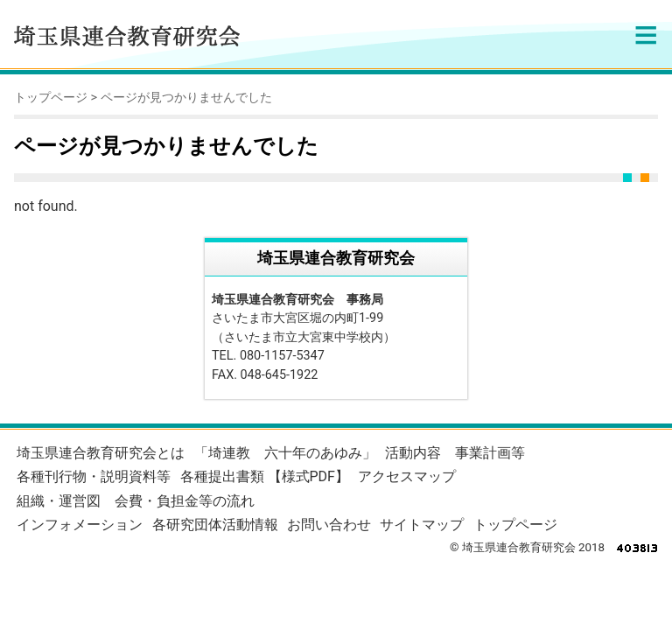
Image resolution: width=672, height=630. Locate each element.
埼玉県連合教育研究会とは (101, 453)
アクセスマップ (407, 476)
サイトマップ (422, 525)
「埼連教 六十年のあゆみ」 (285, 453)
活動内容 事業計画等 (455, 453)
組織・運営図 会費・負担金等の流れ (136, 501)
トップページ (51, 98)
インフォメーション (80, 525)
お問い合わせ (329, 525)
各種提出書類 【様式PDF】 (265, 476)
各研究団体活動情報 (215, 525)
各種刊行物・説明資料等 (94, 476)
